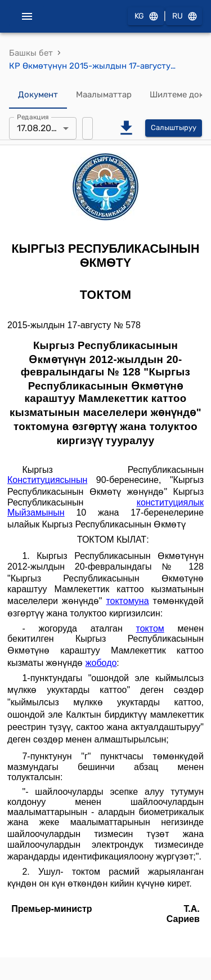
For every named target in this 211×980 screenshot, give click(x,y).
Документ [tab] (38, 95)
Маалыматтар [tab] (104, 95)
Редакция (33, 117)
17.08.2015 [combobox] (39, 128)
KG (146, 17)
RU (184, 17)
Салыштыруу (174, 128)
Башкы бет (31, 53)
